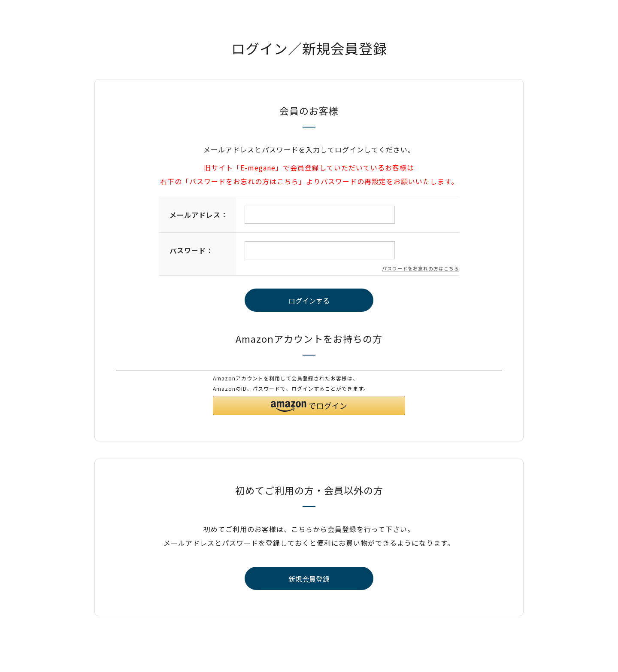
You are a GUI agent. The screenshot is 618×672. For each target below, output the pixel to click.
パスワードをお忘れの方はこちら (421, 268)
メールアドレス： (199, 215)
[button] (309, 406)
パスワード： (191, 250)
